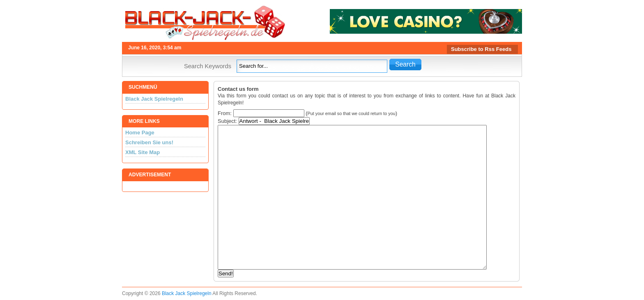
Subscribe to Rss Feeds (481, 49)
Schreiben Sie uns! (149, 142)
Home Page (140, 133)
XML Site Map (143, 152)
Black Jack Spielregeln (154, 99)
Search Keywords (208, 66)
